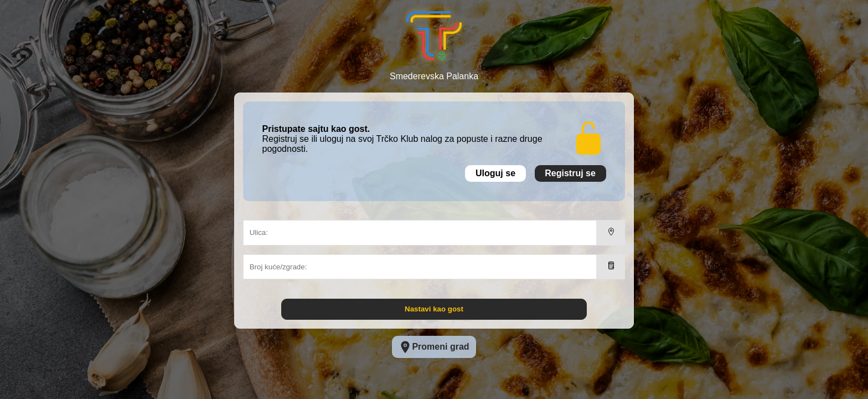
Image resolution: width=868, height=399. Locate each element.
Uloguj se (495, 173)
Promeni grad (434, 347)
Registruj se (570, 173)
